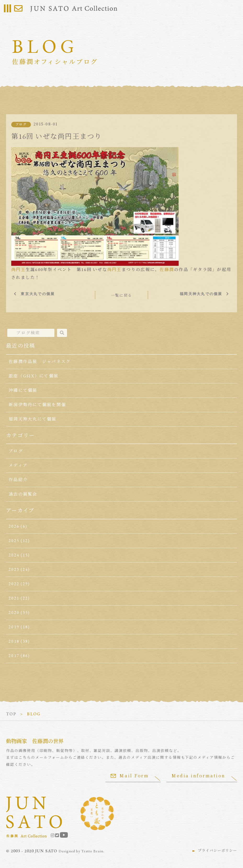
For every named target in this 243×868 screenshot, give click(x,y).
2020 (14, 613)
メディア (18, 465)
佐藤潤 (167, 270)
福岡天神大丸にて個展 (32, 419)
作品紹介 (18, 480)
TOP (11, 714)
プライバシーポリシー (217, 850)
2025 (14, 541)
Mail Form (130, 776)
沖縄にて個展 (23, 390)
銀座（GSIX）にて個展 (33, 376)
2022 (14, 584)
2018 (14, 641)
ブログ (21, 124)
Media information (199, 776)
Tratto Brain (92, 851)
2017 (14, 656)
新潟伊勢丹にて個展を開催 (37, 405)
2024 (14, 555)
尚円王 (18, 270)
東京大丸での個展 (38, 294)
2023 (14, 569)
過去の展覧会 (23, 494)
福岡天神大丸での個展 (201, 294)
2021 (14, 598)
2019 (14, 627)
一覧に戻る (121, 295)
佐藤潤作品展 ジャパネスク (40, 362)
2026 (14, 526)
